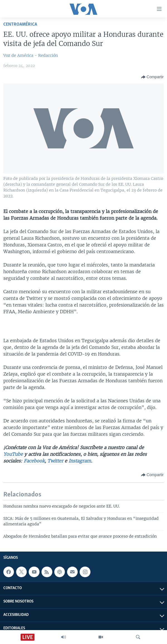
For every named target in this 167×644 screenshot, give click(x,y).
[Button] (152, 77)
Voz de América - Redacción (31, 55)
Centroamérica (20, 24)
